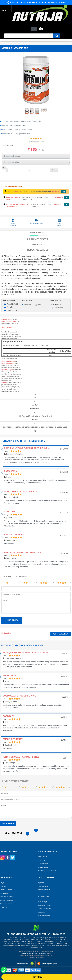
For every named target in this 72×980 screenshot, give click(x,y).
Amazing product (14, 535)
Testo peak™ (42, 860)
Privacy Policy (5, 893)
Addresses (41, 912)
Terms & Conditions (6, 900)
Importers (41, 883)
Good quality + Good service (21, 491)
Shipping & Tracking (44, 905)
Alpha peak (42, 857)
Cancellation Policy (6, 897)
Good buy (10, 512)
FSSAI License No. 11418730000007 (34, 953)
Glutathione (58, 308)
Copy (63, 192)
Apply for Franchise (7, 904)
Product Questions (37, 250)
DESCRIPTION (37, 232)
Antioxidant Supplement (33, 304)
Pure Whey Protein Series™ (47, 871)
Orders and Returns (44, 909)
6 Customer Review (36, 142)
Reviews (37, 245)
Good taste (11, 471)
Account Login (42, 902)
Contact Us (4, 907)
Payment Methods (44, 916)
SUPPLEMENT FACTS (37, 239)
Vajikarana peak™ (44, 867)
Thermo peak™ (43, 864)
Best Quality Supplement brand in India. (27, 448)
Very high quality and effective (22, 552)
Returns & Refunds (6, 890)
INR (33, 29)
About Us (3, 886)
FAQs (2, 883)
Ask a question (8, 146)
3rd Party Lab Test (44, 890)
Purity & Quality (43, 886)
